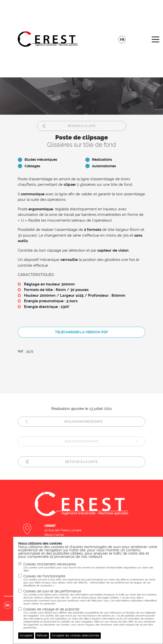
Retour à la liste (82, 126)
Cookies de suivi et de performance (90, 597)
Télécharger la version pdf (81, 332)
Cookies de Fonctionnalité (90, 581)
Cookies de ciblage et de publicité (90, 618)
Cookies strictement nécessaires (90, 567)
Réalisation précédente (83, 422)
